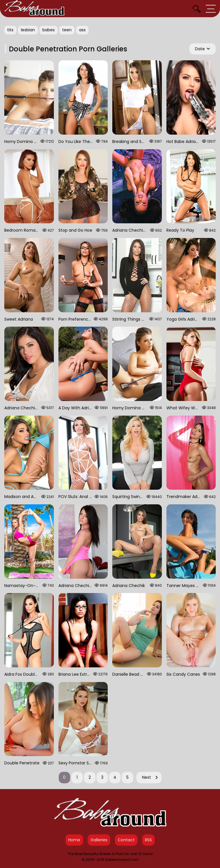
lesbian (28, 30)
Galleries (99, 840)
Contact (126, 840)
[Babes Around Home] (34, 9)
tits (10, 30)
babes (49, 30)
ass (82, 30)
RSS (148, 840)
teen (67, 30)
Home (74, 840)
